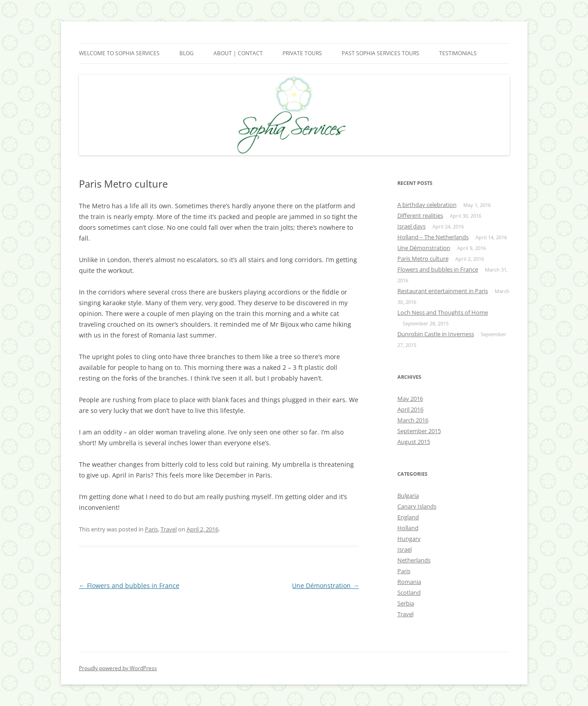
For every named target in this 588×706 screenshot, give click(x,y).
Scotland (409, 592)
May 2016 (410, 399)
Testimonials (458, 53)
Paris (151, 529)
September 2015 (419, 431)
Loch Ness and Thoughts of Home (443, 312)
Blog (187, 53)
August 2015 (414, 442)
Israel (405, 549)
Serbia (406, 603)
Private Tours (302, 53)
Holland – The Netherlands (433, 237)
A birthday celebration (427, 205)
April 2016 (410, 409)
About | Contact (238, 53)
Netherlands (414, 560)
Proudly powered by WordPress (118, 668)
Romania (409, 582)
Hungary (409, 539)
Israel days (412, 226)
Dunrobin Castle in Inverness (436, 334)
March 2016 (413, 420)
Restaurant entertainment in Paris (443, 291)
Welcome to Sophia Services (119, 53)
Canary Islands (417, 506)
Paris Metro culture (423, 259)
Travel (169, 529)
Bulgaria (408, 496)
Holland (408, 528)
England (408, 517)
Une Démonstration (325, 585)
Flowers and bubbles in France (129, 585)
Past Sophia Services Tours (381, 53)
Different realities (420, 215)
